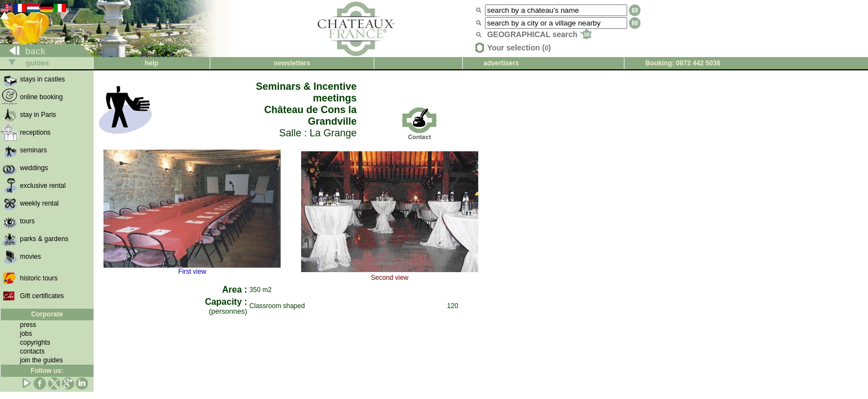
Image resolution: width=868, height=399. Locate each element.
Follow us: (47, 371)
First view (192, 268)
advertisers (501, 63)
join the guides (41, 360)
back (23, 51)
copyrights (35, 342)
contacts (32, 351)
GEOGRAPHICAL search (539, 34)
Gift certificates (42, 296)
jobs (26, 334)
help (151, 63)
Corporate (47, 314)
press (28, 325)
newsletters (292, 63)
